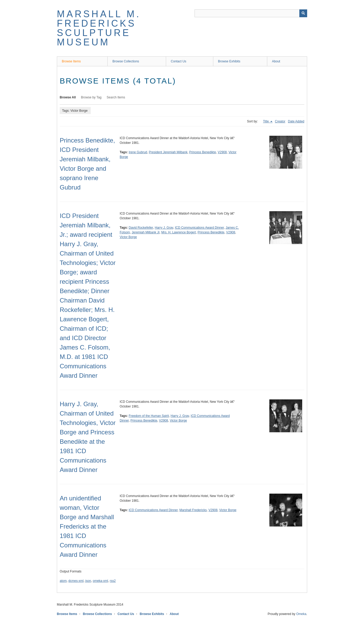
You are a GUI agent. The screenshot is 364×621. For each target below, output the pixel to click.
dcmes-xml (76, 581)
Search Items (116, 97)
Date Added (296, 121)
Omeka (301, 614)
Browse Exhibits (229, 61)
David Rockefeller (141, 228)
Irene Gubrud (138, 152)
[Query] (251, 13)
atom (63, 581)
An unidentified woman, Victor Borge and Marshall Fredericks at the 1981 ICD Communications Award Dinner (87, 526)
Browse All (68, 97)
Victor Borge (128, 237)
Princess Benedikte (203, 152)
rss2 (113, 581)
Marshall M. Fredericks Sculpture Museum (99, 28)
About (276, 61)
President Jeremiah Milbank (168, 152)
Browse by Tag (91, 97)
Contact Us (178, 61)
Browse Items (71, 61)
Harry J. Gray (164, 228)
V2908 (222, 152)
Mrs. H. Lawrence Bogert (178, 232)
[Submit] (303, 13)
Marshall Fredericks (193, 510)
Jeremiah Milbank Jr (146, 232)
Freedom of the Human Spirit (149, 416)
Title (266, 121)
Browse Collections (126, 61)
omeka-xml (101, 581)
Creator (280, 121)
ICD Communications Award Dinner (199, 228)
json (88, 581)
